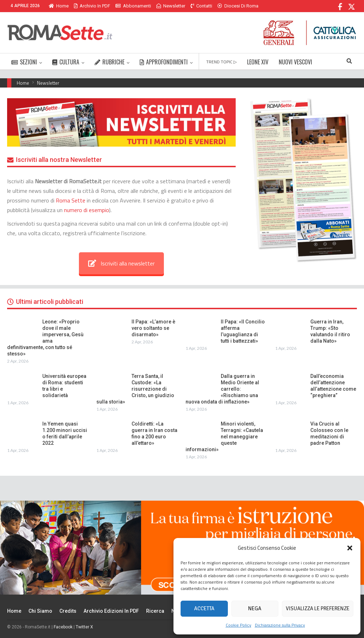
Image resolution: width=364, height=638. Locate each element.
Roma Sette (71, 200)
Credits (68, 611)
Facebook (63, 627)
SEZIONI (24, 62)
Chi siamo (40, 611)
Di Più (225, 6)
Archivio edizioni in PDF (111, 611)
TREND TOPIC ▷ (221, 62)
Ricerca (155, 611)
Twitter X (84, 627)
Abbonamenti (133, 6)
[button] (350, 548)
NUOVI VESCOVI (295, 62)
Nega (255, 608)
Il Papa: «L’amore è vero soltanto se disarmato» (153, 328)
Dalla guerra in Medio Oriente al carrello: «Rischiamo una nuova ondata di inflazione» (222, 389)
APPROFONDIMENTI (164, 62)
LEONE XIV (258, 62)
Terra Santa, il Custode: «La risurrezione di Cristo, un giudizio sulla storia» (135, 389)
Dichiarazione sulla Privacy (280, 625)
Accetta (204, 608)
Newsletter (171, 6)
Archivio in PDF (92, 6)
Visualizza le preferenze (318, 608)
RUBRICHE (109, 62)
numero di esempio (87, 210)
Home (59, 6)
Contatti (201, 6)
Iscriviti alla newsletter (121, 263)
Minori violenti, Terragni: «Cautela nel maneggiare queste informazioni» (224, 437)
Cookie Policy (239, 625)
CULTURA (66, 62)
